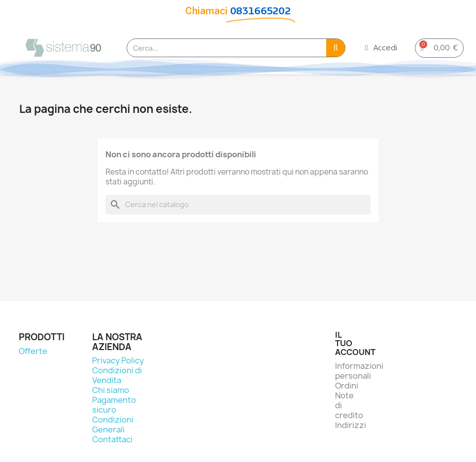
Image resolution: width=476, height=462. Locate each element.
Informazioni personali (359, 371)
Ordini (347, 386)
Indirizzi (351, 425)
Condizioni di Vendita (117, 375)
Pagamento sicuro (114, 405)
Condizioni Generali (113, 425)
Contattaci (112, 439)
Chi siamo (111, 390)
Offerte (33, 351)
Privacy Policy (118, 360)
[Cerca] (238, 205)
